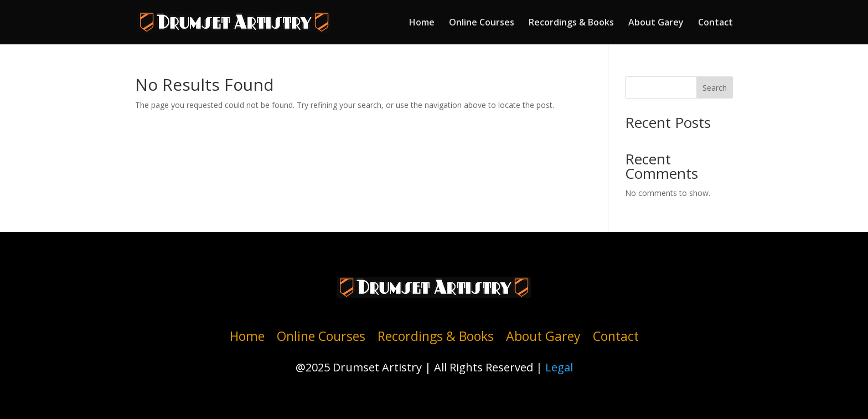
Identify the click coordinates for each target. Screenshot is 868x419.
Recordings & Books (571, 23)
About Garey (656, 23)
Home (422, 23)
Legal (559, 367)
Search (715, 88)
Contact (715, 23)
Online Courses (482, 23)
